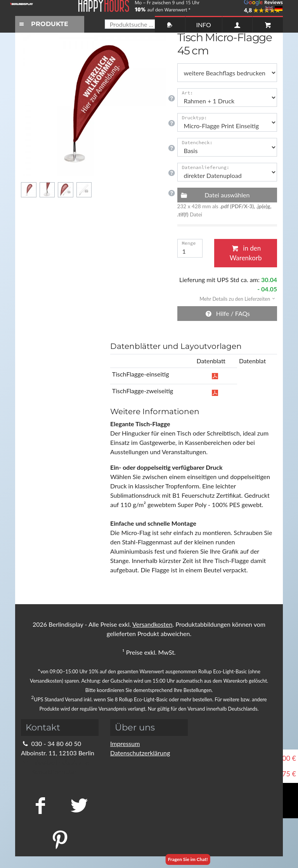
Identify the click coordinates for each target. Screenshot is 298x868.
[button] (235, 298)
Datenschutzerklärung (140, 753)
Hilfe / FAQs (227, 313)
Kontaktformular (48, 771)
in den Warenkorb (246, 253)
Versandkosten (152, 624)
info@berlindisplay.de (55, 762)
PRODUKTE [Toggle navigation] (43, 24)
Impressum (125, 743)
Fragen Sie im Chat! (188, 859)
